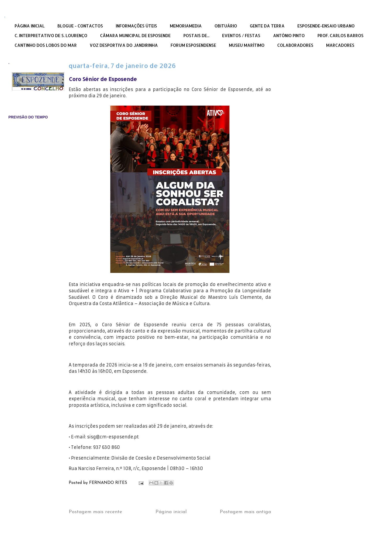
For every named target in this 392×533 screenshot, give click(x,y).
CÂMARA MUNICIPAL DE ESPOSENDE (135, 35)
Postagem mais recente (95, 512)
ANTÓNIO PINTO (289, 35)
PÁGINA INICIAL (30, 26)
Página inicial (171, 512)
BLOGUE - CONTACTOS (80, 26)
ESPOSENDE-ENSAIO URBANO (326, 26)
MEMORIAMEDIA (186, 26)
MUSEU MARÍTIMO (247, 45)
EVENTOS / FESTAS (241, 35)
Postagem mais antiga (245, 512)
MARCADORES (340, 45)
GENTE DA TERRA (267, 26)
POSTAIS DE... (196, 35)
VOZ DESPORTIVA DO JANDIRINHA (124, 45)
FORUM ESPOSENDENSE (193, 45)
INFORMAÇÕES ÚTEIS (136, 26)
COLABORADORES (295, 45)
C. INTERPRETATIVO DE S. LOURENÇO (51, 35)
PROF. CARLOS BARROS (341, 35)
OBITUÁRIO (226, 26)
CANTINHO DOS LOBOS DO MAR (46, 45)
